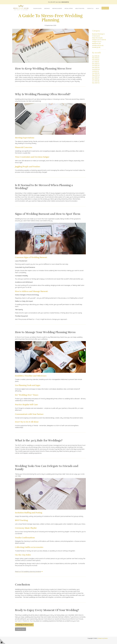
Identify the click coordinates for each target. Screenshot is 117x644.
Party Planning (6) (97, 38)
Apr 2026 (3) (96, 56)
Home (106, 638)
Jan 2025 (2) (96, 81)
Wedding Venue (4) (98, 45)
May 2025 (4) (96, 75)
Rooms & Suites (37, 8)
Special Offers (69, 8)
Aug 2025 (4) (96, 69)
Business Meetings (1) (98, 34)
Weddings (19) (96, 47)
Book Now (105, 8)
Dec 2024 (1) (96, 83)
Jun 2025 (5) (96, 73)
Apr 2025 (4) (96, 77)
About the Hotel (80, 8)
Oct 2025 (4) (96, 65)
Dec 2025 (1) (96, 64)
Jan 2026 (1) (96, 62)
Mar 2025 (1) (96, 79)
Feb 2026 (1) (96, 60)
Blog (97, 8)
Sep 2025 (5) (96, 67)
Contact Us (90, 8)
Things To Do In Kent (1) (99, 40)
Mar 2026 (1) (96, 58)
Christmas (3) (96, 36)
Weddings (47, 8)
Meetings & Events (57, 8)
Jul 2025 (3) (95, 71)
